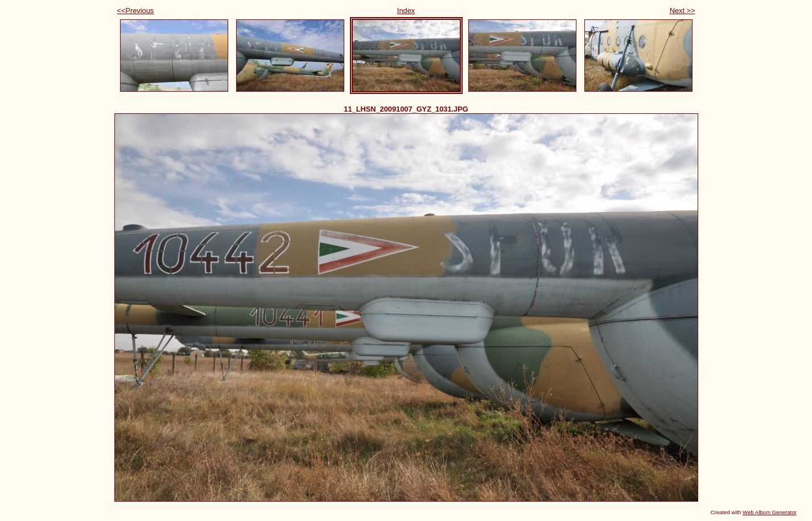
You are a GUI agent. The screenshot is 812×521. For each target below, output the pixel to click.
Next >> (683, 11)
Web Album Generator (770, 512)
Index (406, 11)
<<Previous (136, 11)
